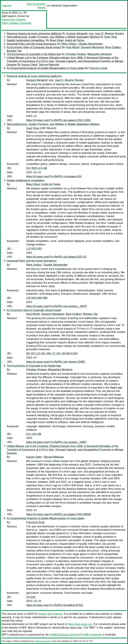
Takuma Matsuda (49, 65)
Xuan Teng (110, 37)
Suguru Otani (29, 65)
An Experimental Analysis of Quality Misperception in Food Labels (45, 68)
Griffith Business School (64, 635)
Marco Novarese (38, 628)
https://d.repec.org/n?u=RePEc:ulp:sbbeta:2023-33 (56, 257)
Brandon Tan (14, 51)
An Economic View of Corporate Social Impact (34, 47)
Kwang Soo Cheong (13, 20)
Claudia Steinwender (90, 44)
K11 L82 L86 (34, 434)
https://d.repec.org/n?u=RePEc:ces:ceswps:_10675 (56, 306)
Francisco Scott (98, 68)
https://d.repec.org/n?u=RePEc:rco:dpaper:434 (54, 176)
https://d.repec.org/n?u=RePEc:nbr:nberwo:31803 (56, 362)
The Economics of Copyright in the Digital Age (34, 54)
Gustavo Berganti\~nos (80, 34)
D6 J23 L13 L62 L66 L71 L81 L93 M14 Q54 (52, 353)
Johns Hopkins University (16, 23)
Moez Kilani (57, 40)
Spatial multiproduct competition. (26, 40)
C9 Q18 (31, 597)
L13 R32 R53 (34, 249)
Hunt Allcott (73, 47)
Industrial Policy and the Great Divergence (32, 44)
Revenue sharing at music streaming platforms (34, 34)
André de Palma (75, 40)
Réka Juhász (69, 44)
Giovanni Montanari (92, 47)
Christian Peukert (76, 54)
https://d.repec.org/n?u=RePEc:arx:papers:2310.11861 (58, 120)
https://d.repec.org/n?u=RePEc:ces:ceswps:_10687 (56, 442)
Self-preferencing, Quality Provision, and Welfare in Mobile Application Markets (53, 37)
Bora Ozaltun (113, 47)
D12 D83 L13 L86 (37, 168)
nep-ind (7, 6)
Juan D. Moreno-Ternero (109, 34)
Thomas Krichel (42, 641)
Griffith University (92, 635)
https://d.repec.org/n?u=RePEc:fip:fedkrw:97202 (55, 605)
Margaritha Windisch (100, 54)
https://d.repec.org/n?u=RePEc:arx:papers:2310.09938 (58, 514)
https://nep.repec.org (80, 624)
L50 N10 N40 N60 (37, 298)
